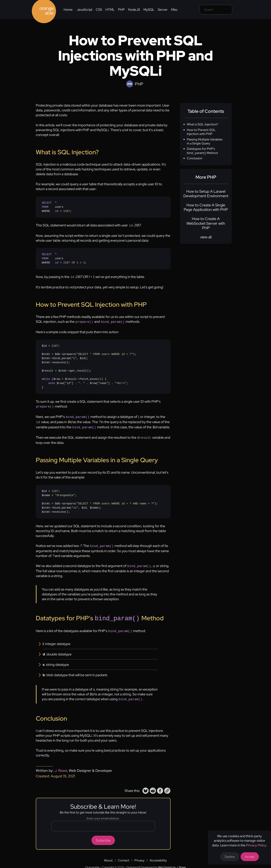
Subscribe (103, 836)
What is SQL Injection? (202, 124)
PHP (121, 10)
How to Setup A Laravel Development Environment (206, 194)
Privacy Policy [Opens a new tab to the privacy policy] (256, 845)
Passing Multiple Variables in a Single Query (205, 141)
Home (68, 10)
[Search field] (216, 10)
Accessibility (158, 856)
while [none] (46, 378)
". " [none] (82, 382)
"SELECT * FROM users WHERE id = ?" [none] (105, 353)
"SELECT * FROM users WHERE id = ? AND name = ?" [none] (116, 501)
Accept (250, 857)
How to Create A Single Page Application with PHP (206, 207)
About (108, 856)
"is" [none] (75, 505)
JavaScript (85, 10)
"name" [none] (103, 382)
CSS (99, 10)
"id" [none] (68, 382)
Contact (124, 856)
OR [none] (73, 262)
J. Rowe (61, 766)
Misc (174, 10)
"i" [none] (74, 357)
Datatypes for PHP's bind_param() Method (202, 151)
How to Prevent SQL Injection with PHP (201, 132)
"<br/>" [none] (121, 382)
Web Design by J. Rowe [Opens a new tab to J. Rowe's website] (172, 863)
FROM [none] (45, 207)
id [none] (57, 211)
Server (163, 10)
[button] (146, 786)
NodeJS (134, 10)
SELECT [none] (47, 203)
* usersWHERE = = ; (64, 258)
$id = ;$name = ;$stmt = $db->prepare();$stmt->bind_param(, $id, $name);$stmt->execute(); (100, 499)
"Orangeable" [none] (65, 493)
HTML (110, 10)
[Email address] (103, 822)
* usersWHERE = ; (57, 207)
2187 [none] (67, 211)
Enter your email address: (103, 814)
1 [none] (77, 262)
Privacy (139, 856)
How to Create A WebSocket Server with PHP (206, 223)
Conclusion (195, 158)
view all (206, 237)
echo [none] (52, 382)
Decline (230, 857)
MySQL (149, 10)
